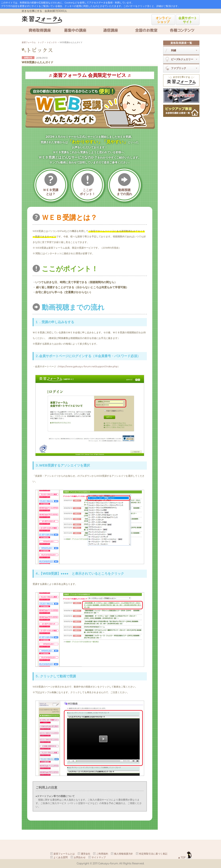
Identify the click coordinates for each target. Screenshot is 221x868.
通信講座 (111, 30)
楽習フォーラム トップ (33, 42)
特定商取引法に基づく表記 (153, 854)
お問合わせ (80, 857)
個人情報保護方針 (123, 854)
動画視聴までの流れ (124, 184)
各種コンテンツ (182, 30)
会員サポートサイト (188, 20)
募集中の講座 (75, 30)
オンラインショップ (163, 20)
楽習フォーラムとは (64, 854)
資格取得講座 (40, 30)
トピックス (52, 42)
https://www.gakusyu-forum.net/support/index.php (88, 366)
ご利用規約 (102, 854)
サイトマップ (99, 857)
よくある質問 (61, 857)
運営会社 (86, 854)
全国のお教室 (146, 30)
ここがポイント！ (88, 184)
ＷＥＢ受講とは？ (51, 184)
